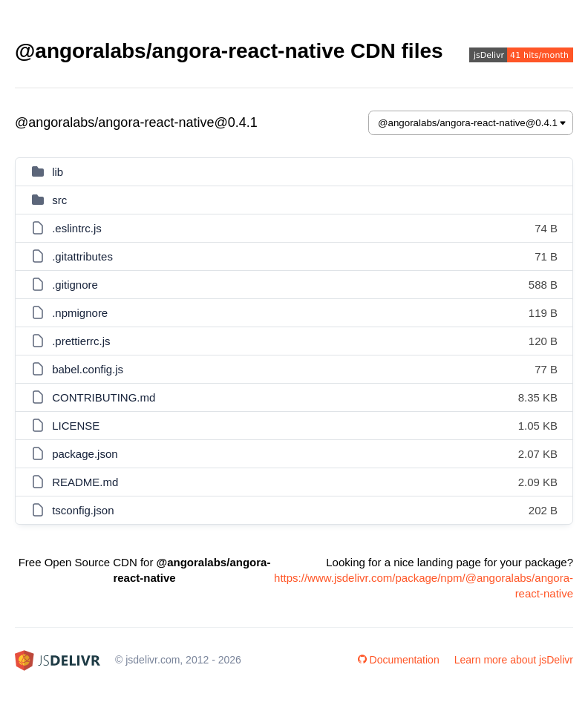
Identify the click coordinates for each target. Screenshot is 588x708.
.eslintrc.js (77, 228)
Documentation (399, 660)
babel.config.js (88, 369)
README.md (85, 482)
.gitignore (75, 285)
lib (58, 172)
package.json (85, 454)
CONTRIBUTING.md (104, 397)
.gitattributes (82, 256)
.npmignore (80, 313)
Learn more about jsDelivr (514, 660)
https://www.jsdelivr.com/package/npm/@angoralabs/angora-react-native (424, 586)
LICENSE (76, 426)
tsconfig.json (83, 510)
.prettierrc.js (81, 341)
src (59, 200)
